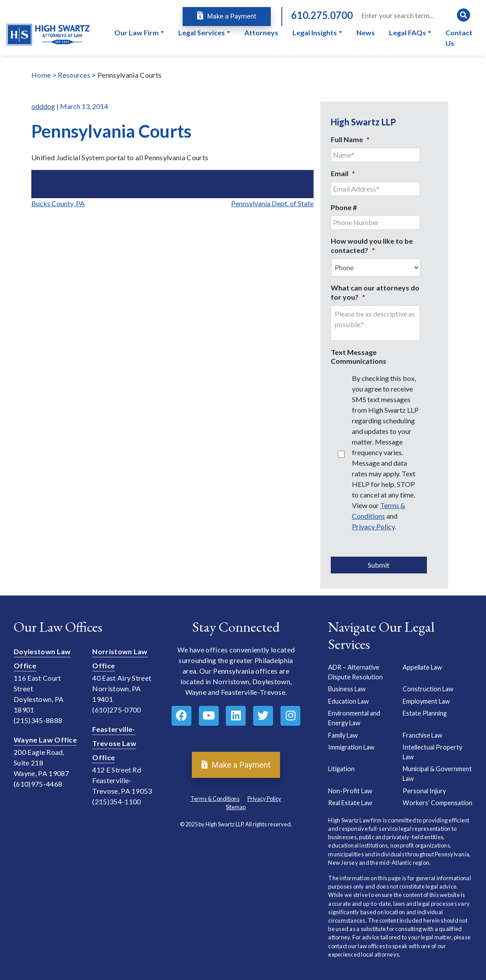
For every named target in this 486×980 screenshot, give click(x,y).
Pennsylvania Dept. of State (272, 203)
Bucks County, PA (58, 203)
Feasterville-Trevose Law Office (114, 743)
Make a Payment (227, 16)
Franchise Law (422, 735)
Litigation (341, 769)
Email (343, 173)
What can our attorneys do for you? (375, 292)
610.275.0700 (322, 15)
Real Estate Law (350, 803)
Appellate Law (422, 667)
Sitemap (236, 807)
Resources (74, 75)
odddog (43, 106)
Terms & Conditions (215, 799)
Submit (379, 565)
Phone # (344, 207)
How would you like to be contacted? (372, 245)
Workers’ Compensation (437, 803)
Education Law (348, 701)
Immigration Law (351, 747)
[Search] (415, 15)
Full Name (350, 139)
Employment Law (426, 701)
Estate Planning (425, 713)
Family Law (343, 735)
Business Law (347, 689)
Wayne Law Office (45, 740)
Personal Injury (424, 791)
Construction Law (428, 689)
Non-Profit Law (350, 791)
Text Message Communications (359, 357)
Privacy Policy (373, 526)
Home (41, 75)
